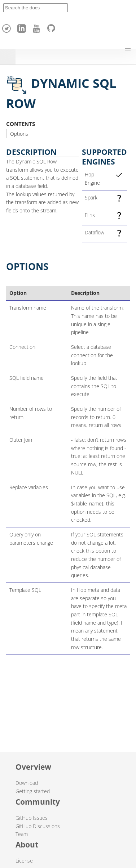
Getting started (33, 791)
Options (19, 134)
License (24, 861)
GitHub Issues (32, 818)
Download (27, 783)
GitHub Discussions (38, 826)
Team (22, 834)
